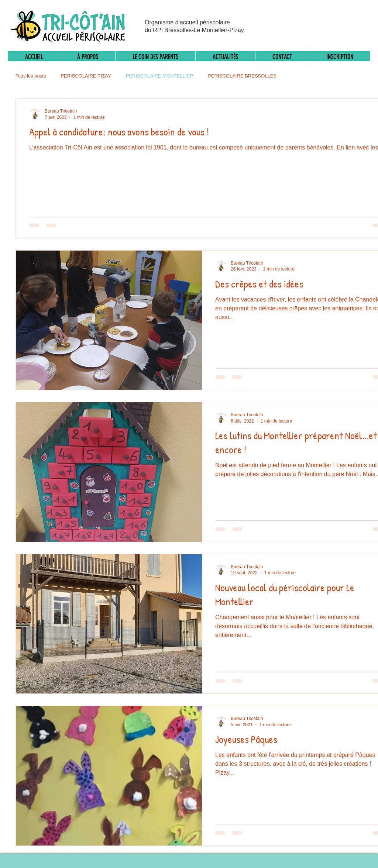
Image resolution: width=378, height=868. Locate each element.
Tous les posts (31, 76)
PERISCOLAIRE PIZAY (86, 76)
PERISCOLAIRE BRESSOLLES (242, 76)
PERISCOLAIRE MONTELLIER (160, 76)
